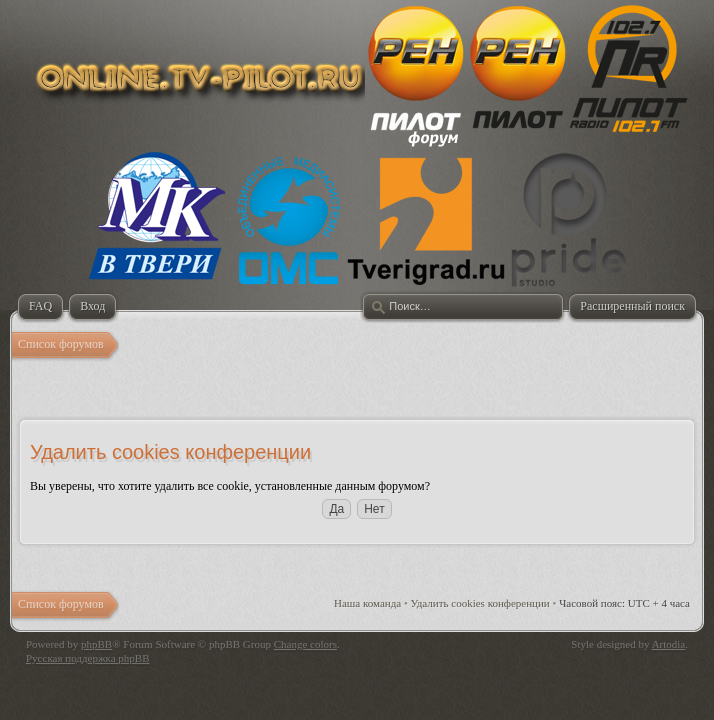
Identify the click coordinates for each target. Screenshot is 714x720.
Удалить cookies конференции (480, 603)
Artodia (669, 644)
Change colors (305, 644)
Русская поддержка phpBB (87, 658)
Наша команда (367, 603)
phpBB (96, 644)
